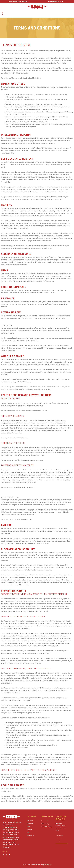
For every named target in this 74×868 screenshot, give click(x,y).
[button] (2, 13)
